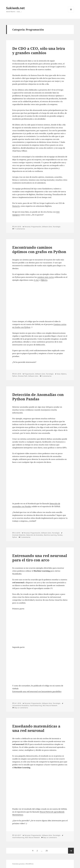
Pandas (60, 535)
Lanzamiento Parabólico (21, 705)
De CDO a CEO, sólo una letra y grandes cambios (39, 51)
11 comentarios (20, 229)
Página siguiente (71, 851)
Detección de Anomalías (35, 535)
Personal (27, 227)
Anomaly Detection (19, 535)
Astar (58, 374)
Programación (36, 227)
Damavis (16, 206)
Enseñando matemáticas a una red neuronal (36, 728)
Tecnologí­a (57, 227)
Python (15, 376)
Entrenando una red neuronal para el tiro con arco (40, 558)
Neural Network (52, 705)
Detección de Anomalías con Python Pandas (38, 397)
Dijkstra (44, 280)
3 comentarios (47, 376)
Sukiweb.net (15, 8)
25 (47, 850)
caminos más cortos (46, 277)
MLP (44, 705)
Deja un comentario (21, 708)
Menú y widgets (71, 12)
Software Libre (47, 227)
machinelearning (36, 705)
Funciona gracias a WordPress (23, 864)
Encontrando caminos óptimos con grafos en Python (39, 250)
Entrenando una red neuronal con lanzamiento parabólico (37, 691)
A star (36, 280)
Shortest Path (23, 376)
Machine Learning (50, 535)
